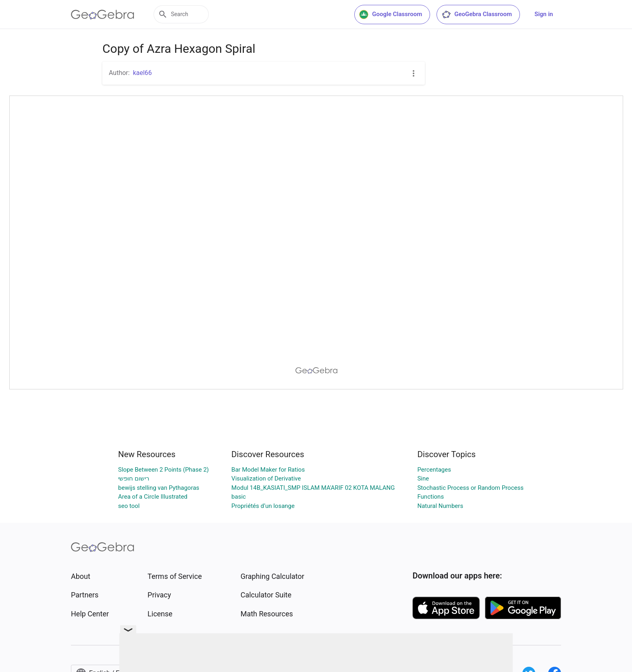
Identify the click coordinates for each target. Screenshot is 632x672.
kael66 (142, 73)
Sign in (544, 14)
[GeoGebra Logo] (103, 15)
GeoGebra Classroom (477, 15)
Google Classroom (391, 15)
